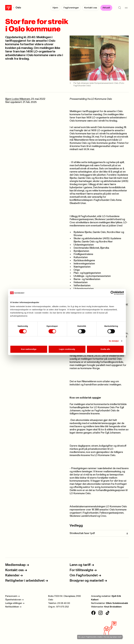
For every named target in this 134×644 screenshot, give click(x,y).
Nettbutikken (13, 607)
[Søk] (120, 8)
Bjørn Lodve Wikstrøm (18, 99)
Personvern (12, 596)
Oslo (18, 8)
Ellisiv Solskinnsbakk (117, 603)
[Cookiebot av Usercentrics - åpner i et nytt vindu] (112, 293)
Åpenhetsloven (14, 600)
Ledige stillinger (15, 603)
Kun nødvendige (29, 349)
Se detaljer (114, 341)
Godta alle (105, 349)
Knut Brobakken (113, 607)
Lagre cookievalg (67, 349)
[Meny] (126, 8)
